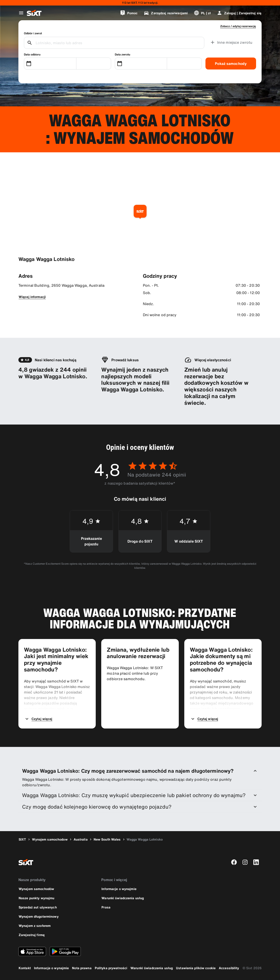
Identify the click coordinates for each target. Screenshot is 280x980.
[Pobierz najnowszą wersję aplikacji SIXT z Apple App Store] (32, 951)
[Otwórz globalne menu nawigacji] (21, 13)
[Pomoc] (129, 13)
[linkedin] (256, 862)
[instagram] (245, 862)
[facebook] (234, 862)
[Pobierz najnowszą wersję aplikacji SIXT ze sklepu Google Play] (65, 951)
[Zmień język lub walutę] (202, 13)
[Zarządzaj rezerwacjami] (166, 13)
